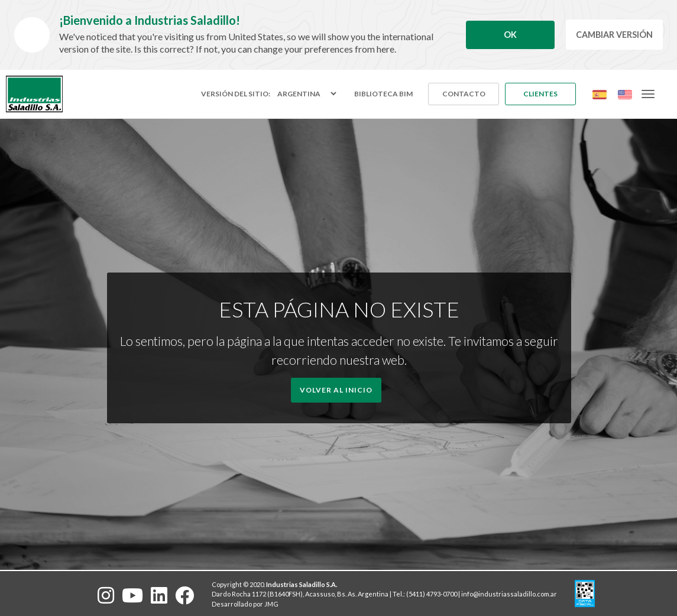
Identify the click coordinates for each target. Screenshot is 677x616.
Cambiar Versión (614, 35)
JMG (271, 604)
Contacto (464, 94)
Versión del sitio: (236, 94)
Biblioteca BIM (383, 94)
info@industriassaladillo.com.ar (509, 594)
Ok (510, 35)
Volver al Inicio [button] (336, 390)
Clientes (540, 94)
